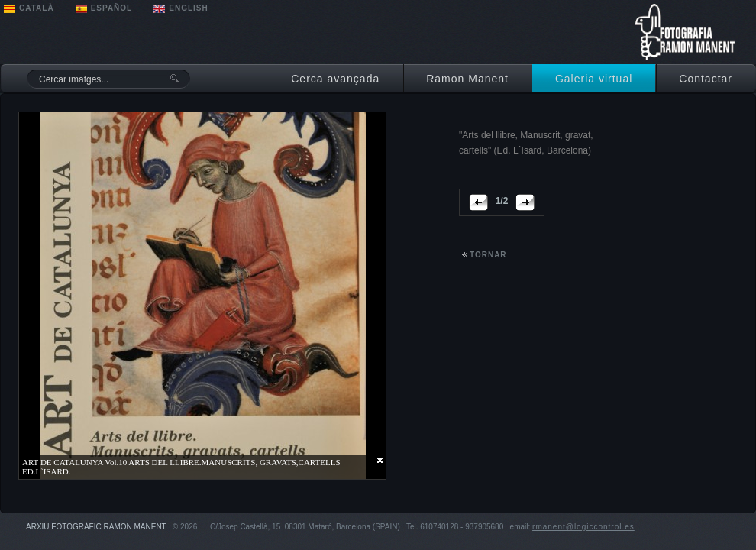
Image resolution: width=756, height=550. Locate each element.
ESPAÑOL (112, 8)
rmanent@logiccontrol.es (583, 527)
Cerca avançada (335, 79)
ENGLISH (188, 8)
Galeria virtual (594, 79)
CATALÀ (37, 8)
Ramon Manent (467, 79)
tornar (488, 255)
